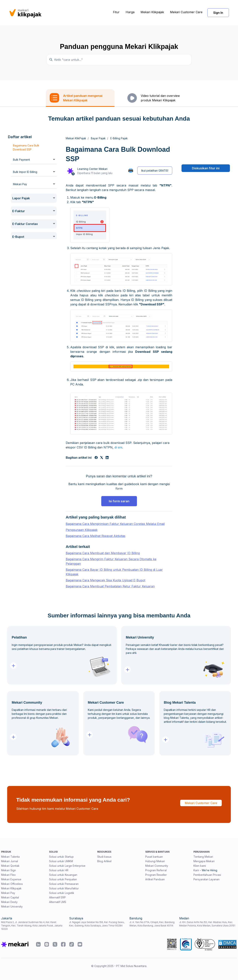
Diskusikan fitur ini (206, 168)
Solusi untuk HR (59, 870)
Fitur (116, 12)
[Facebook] (96, 458)
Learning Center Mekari (92, 169)
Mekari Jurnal (10, 861)
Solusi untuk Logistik (62, 893)
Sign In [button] (218, 13)
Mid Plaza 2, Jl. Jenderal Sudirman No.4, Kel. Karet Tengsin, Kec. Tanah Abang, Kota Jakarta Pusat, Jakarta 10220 (32, 926)
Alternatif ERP (57, 897)
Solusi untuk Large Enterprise (67, 866)
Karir (196, 870)
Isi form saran (119, 501)
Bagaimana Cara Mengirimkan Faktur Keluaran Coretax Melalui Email (115, 524)
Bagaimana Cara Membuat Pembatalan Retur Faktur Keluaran (110, 586)
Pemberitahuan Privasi (207, 875)
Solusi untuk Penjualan (63, 879)
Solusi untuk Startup (61, 857)
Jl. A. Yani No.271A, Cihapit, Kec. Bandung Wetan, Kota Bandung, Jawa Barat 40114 (152, 924)
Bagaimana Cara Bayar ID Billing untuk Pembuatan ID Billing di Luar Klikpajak (114, 572)
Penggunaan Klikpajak (82, 530)
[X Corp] (102, 458)
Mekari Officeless (12, 884)
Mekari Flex (8, 875)
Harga (130, 12)
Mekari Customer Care (186, 12)
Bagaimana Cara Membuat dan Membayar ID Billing (103, 553)
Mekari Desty (9, 902)
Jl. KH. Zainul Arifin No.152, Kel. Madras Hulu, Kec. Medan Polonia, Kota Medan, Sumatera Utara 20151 (207, 924)
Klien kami (200, 866)
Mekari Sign (8, 870)
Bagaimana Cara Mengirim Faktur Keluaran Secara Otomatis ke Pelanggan (111, 561)
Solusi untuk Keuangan (63, 875)
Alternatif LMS (58, 902)
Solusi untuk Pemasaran (64, 884)
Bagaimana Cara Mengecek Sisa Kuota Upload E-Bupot (105, 580)
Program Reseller (156, 875)
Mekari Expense (11, 879)
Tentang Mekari (203, 857)
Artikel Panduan (155, 879)
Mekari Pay (8, 893)
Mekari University (12, 906)
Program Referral (156, 870)
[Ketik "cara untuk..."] (119, 60)
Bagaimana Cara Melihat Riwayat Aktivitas (96, 536)
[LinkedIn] (107, 458)
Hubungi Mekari (155, 861)
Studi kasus (104, 857)
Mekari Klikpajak (152, 12)
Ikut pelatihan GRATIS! (155, 171)
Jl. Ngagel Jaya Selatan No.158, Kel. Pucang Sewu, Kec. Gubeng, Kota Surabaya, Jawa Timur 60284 (97, 924)
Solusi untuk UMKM (61, 861)
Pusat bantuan (154, 857)
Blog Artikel (104, 861)
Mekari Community (157, 866)
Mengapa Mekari (204, 861)
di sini (118, 447)
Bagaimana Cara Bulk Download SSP (26, 147)
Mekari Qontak (10, 866)
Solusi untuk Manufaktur (64, 888)
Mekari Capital (10, 897)
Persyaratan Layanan (206, 879)
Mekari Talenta (10, 857)
